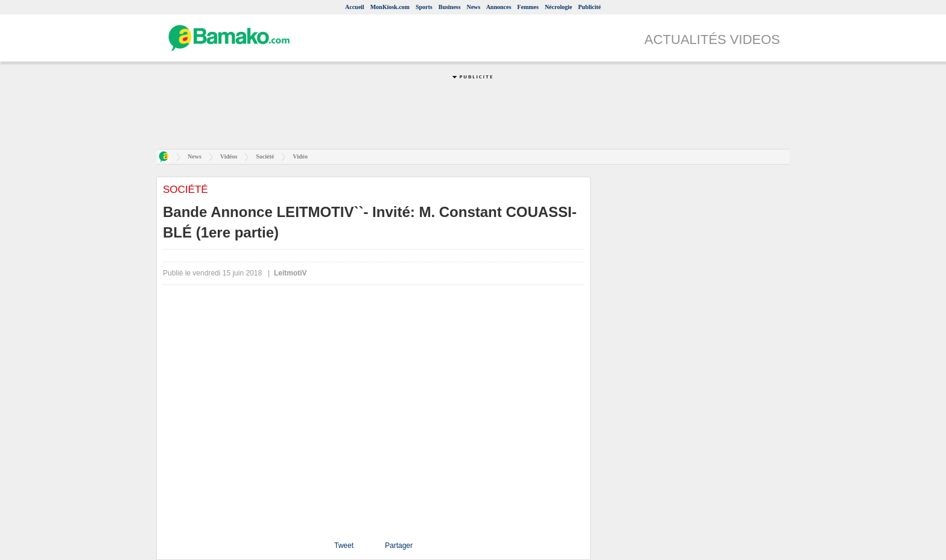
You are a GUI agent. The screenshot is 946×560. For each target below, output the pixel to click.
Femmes (528, 7)
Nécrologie (558, 7)
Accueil (355, 7)
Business (450, 7)
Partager (399, 546)
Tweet (344, 546)
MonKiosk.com (390, 7)
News (473, 7)
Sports (424, 7)
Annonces (499, 7)
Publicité (589, 7)
